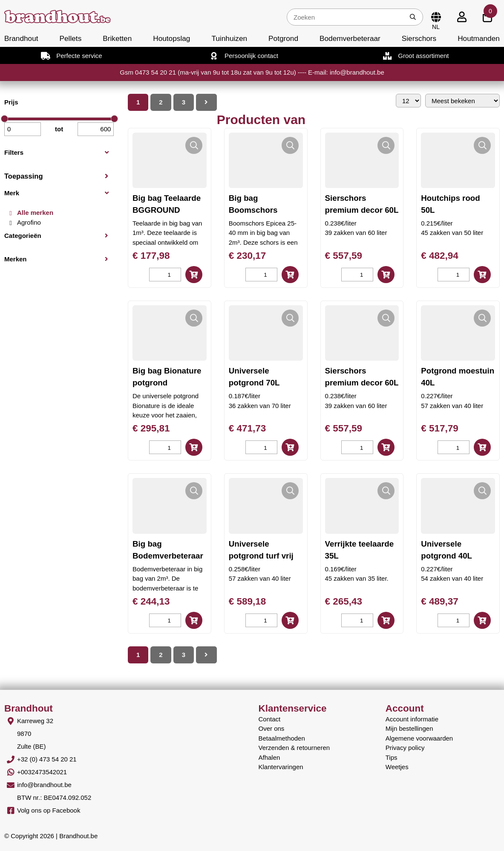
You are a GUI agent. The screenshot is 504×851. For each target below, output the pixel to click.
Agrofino (29, 222)
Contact (270, 719)
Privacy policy (405, 748)
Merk (12, 193)
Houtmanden (479, 38)
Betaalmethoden (282, 738)
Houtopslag (171, 38)
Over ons (272, 728)
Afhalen (269, 757)
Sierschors (419, 38)
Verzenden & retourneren (294, 748)
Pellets (71, 38)
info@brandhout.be (44, 785)
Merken (16, 259)
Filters (14, 152)
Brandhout (21, 38)
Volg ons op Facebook (49, 810)
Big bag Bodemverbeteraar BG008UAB (168, 556)
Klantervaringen (281, 767)
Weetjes (397, 767)
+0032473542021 (42, 772)
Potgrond (283, 38)
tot (59, 129)
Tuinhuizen (229, 38)
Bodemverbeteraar (350, 38)
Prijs (11, 102)
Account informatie (412, 719)
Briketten (117, 38)
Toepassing (23, 176)
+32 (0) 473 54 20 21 (47, 759)
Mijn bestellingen (409, 728)
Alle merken (35, 213)
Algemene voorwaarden (419, 738)
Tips (392, 757)
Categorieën (23, 236)
